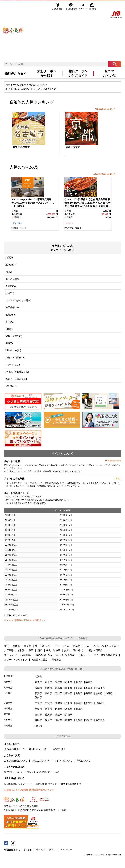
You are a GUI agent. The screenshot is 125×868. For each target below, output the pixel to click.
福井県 (69, 693)
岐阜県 (99, 693)
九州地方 (69, 223)
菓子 (31, 650)
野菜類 (77, 646)
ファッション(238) (15, 365)
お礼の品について (41, 761)
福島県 (89, 682)
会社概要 (28, 850)
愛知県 (38, 697)
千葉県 (79, 688)
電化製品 (56, 660)
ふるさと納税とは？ (15, 749)
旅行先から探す (16, 74)
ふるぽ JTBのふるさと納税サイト (13, 27)
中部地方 (8, 693)
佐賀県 (48, 720)
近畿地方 (8, 703)
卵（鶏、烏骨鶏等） (66, 655)
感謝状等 (27, 655)
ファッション (11, 655)
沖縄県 (38, 726)
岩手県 (48, 682)
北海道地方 (17, 223)
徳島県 (38, 715)
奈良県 (89, 703)
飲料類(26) (11, 315)
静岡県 (109, 693)
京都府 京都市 (73, 147)
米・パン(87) (12, 279)
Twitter (13, 843)
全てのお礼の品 (109, 73)
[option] (36, 134)
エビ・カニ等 (62, 646)
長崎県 (59, 720)
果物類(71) (11, 265)
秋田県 (69, 682)
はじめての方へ (58, 6)
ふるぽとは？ (59, 749)
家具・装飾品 (53, 650)
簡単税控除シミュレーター (18, 784)
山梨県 (79, 693)
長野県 (89, 693)
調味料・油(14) (13, 350)
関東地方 (8, 688)
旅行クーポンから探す (47, 73)
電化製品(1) (11, 386)
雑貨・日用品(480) (15, 358)
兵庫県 (79, 703)
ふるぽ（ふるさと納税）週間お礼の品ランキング (29, 790)
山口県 (79, 709)
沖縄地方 (8, 725)
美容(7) (9, 343)
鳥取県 (38, 709)
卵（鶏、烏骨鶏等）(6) (17, 372)
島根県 (48, 709)
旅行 (7, 646)
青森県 (38, 682)
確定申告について (13, 772)
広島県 (69, 709)
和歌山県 (100, 703)
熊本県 (69, 720)
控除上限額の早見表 (46, 784)
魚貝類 (28, 646)
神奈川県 (100, 688)
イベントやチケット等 (104, 646)
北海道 (15, 228)
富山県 (48, 693)
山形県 (79, 682)
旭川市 (23, 228)
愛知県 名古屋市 (21, 147)
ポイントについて (63, 761)
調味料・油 (79, 650)
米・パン (46, 646)
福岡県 (38, 720)
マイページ (83, 6)
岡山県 (59, 709)
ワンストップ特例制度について (43, 772)
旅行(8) (9, 257)
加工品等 (9, 650)
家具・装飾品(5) (14, 336)
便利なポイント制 (38, 749)
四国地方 (8, 714)
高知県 (69, 715)
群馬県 (59, 688)
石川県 (59, 693)
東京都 (89, 688)
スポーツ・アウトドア (16, 660)
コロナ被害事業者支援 (106, 655)
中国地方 (8, 709)
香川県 (48, 715)
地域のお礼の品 (44, 655)
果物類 (16, 646)
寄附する (93, 6)
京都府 (59, 703)
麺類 (40, 650)
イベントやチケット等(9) (18, 300)
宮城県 (59, 682)
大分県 (79, 720)
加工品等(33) (12, 307)
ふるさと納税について (16, 761)
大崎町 (78, 228)
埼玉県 (69, 688)
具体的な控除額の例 (71, 784)
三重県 (38, 703)
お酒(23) (10, 293)
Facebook (6, 843)
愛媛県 (59, 715)
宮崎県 (89, 720)
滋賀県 (48, 703)
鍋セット (85, 655)
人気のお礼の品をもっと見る (103, 174)
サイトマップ (66, 850)
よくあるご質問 (72, 6)
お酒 (87, 646)
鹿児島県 (69, 228)
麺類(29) (10, 329)
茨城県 (38, 688)
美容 (67, 650)
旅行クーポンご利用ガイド (78, 73)
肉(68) (9, 272)
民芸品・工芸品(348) (16, 379)
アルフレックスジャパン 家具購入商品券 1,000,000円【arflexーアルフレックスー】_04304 (33, 203)
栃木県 (48, 688)
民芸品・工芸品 (39, 660)
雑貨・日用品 (96, 650)
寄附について (83, 761)
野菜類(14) (11, 286)
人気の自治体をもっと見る (104, 109)
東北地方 (8, 682)
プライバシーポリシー (46, 850)
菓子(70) (10, 322)
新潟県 (38, 693)
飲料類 (21, 650)
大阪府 (69, 703)
